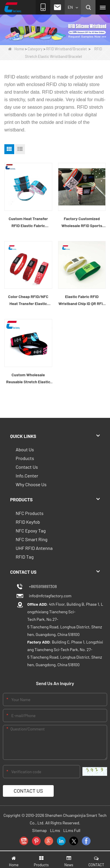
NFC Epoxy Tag (31, 531)
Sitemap (40, 830)
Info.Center (27, 476)
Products (25, 458)
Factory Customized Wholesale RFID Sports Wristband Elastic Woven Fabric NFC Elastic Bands (82, 223)
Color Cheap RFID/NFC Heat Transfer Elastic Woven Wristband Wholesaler (28, 301)
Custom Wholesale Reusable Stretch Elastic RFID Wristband (28, 379)
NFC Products (30, 513)
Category (35, 49)
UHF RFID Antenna (34, 548)
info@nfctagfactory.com (49, 596)
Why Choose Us (31, 484)
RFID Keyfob (28, 522)
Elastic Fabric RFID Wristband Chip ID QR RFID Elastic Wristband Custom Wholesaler (82, 301)
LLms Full (72, 830)
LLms (55, 830)
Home (16, 49)
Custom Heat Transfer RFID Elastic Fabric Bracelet (28, 223)
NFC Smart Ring (31, 539)
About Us (25, 449)
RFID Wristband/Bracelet (66, 49)
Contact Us (27, 467)
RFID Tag (25, 557)
